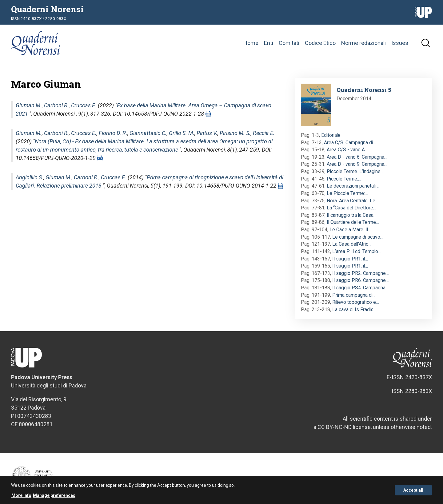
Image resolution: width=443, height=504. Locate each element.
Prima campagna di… (354, 295)
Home (251, 43)
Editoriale (331, 135)
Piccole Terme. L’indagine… (355, 171)
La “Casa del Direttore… (351, 208)
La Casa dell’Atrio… (352, 244)
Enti (269, 43)
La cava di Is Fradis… (354, 310)
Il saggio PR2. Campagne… (361, 273)
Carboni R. (56, 105)
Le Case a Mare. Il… (350, 230)
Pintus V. (207, 133)
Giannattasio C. (148, 133)
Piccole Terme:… (344, 179)
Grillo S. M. (182, 133)
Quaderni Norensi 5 (364, 90)
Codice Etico (320, 43)
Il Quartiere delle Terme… (353, 222)
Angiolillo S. (30, 177)
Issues (400, 43)
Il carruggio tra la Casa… (352, 215)
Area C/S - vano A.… (348, 150)
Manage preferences (54, 497)
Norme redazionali (363, 43)
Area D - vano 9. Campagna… (357, 164)
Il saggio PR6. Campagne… (361, 280)
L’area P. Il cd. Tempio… (357, 251)
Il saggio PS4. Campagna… (360, 288)
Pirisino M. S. (235, 133)
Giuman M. (29, 105)
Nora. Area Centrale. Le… (353, 201)
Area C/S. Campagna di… (350, 143)
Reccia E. (264, 133)
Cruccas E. (84, 105)
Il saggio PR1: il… (350, 259)
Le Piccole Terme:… (347, 193)
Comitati (289, 43)
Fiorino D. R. (113, 133)
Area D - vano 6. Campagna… (357, 157)
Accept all (413, 491)
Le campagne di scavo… (358, 237)
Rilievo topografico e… (356, 302)
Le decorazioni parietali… (353, 186)
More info (21, 497)
